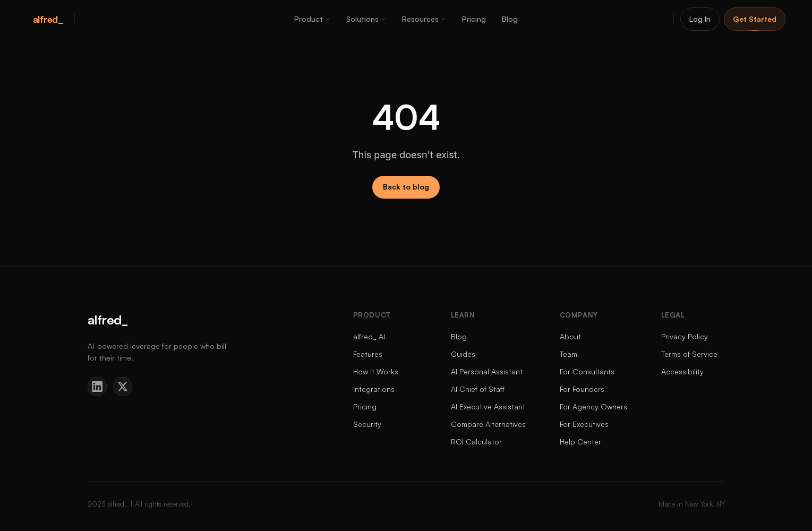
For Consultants (587, 371)
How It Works (376, 371)
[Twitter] (123, 387)
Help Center (580, 442)
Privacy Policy (685, 336)
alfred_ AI (369, 336)
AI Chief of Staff (478, 389)
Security (367, 424)
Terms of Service (689, 354)
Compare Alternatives (488, 424)
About (570, 336)
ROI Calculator (476, 442)
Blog (510, 19)
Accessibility (682, 371)
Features (368, 354)
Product (312, 19)
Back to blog (406, 187)
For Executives (584, 424)
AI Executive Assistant (488, 406)
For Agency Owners (593, 406)
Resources (424, 19)
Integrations (374, 389)
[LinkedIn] (97, 387)
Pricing (474, 19)
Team (569, 354)
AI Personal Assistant (487, 371)
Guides (463, 354)
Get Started (755, 19)
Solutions (366, 19)
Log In (700, 19)
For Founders (582, 389)
